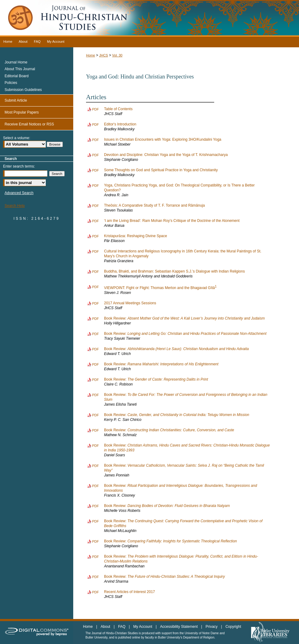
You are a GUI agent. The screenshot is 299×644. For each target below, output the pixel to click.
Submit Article (16, 100)
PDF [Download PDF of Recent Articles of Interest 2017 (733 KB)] (95, 592)
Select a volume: (17, 138)
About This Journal (20, 69)
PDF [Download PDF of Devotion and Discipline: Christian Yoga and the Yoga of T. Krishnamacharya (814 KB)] (95, 155)
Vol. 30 (117, 55)
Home (90, 55)
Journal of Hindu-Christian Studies (149, 18)
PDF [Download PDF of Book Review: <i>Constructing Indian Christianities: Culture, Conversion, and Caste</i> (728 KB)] (95, 430)
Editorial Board (17, 76)
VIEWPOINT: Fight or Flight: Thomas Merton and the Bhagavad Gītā (160, 288)
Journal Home (16, 62)
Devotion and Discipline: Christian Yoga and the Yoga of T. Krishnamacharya (166, 155)
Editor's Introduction (120, 124)
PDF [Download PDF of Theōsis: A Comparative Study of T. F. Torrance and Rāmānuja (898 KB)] (95, 206)
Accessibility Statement (180, 627)
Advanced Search (19, 193)
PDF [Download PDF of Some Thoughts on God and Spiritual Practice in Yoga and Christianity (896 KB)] (95, 170)
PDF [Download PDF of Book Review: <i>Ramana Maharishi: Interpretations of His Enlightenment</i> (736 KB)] (95, 364)
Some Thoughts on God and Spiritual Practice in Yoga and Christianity (161, 170)
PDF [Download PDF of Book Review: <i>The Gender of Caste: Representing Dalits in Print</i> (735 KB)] (95, 380)
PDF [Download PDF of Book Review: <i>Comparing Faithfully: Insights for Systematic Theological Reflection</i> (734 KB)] (95, 541)
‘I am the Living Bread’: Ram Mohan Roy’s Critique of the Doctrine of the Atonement (172, 221)
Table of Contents (118, 109)
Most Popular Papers (22, 112)
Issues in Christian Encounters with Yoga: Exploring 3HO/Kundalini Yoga (163, 139)
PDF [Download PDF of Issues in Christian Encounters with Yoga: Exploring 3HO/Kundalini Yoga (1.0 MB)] (95, 140)
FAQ (122, 627)
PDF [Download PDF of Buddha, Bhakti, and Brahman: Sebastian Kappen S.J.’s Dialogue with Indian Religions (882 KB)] (95, 272)
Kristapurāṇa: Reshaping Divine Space (135, 236)
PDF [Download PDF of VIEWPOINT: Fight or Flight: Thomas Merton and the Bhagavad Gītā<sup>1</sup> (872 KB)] (95, 287)
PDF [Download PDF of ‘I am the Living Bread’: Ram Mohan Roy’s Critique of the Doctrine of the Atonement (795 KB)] (95, 221)
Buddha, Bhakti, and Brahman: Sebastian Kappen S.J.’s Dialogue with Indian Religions (174, 271)
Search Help (15, 206)
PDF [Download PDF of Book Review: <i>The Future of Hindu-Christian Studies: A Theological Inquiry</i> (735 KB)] (95, 577)
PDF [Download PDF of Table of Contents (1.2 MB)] (95, 109)
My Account (143, 627)
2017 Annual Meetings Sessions (130, 303)
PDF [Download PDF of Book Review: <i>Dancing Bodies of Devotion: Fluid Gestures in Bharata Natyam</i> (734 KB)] (95, 506)
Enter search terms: (19, 166)
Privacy (212, 627)
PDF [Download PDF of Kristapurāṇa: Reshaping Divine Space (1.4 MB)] (95, 236)
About (106, 627)
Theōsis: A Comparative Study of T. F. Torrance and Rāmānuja (154, 205)
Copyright (233, 627)
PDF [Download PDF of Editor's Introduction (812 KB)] (95, 125)
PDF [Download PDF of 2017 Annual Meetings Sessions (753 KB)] (95, 303)
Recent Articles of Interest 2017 (130, 592)
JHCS (104, 55)
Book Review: (184, 318)
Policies (11, 83)
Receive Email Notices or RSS (29, 124)
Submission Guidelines (23, 90)
